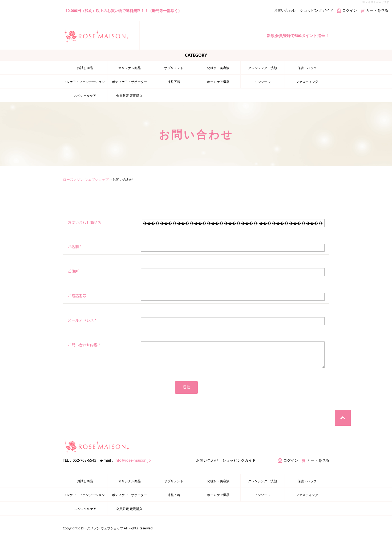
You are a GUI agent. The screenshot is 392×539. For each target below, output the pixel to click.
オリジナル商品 (130, 68)
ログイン (347, 10)
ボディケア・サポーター (130, 82)
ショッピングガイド (317, 10)
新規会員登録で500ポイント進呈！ (296, 35)
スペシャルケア (85, 96)
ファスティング (307, 82)
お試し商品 (85, 68)
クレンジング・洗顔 (262, 68)
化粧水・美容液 (218, 68)
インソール (262, 82)
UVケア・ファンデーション (85, 82)
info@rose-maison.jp (133, 460)
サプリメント (174, 68)
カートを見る (375, 10)
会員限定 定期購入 (129, 96)
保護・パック (307, 68)
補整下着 (174, 82)
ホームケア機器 (218, 82)
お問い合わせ (285, 10)
